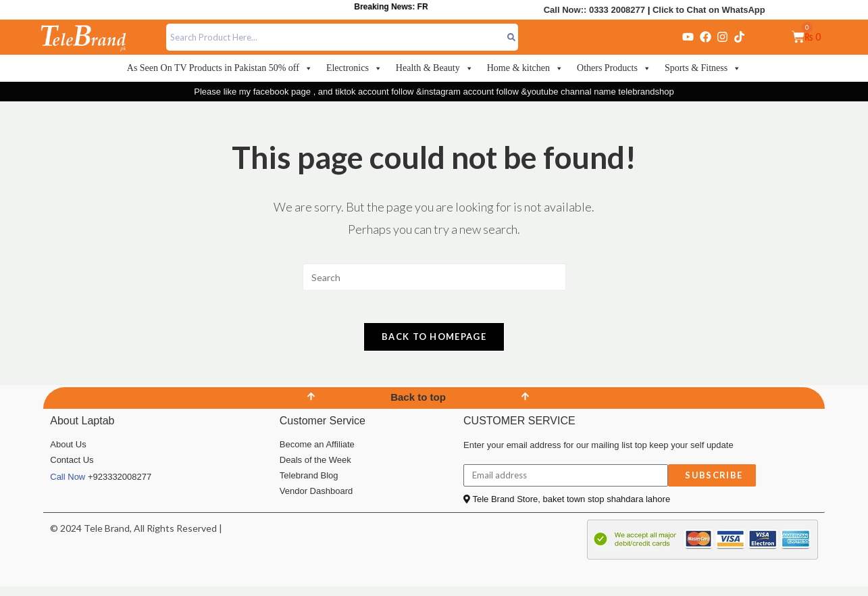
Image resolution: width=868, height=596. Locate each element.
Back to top (418, 406)
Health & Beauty (435, 68)
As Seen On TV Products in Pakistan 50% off (220, 68)
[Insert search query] (434, 277)
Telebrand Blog (309, 484)
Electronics (354, 68)
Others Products (614, 68)
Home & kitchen (525, 68)
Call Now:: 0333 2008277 (594, 10)
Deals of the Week (315, 469)
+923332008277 (120, 486)
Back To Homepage (434, 345)
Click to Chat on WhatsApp (709, 10)
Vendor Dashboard (316, 500)
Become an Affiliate (317, 453)
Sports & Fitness (703, 68)
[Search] (512, 37)
